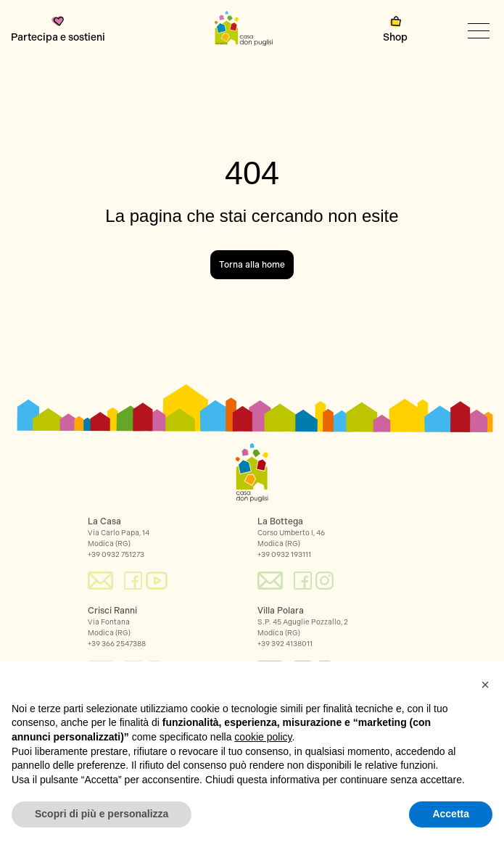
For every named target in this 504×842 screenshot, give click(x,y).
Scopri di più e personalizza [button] (102, 814)
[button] (485, 685)
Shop (395, 30)
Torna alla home (252, 265)
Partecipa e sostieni (58, 30)
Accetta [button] (451, 814)
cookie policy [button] (263, 737)
